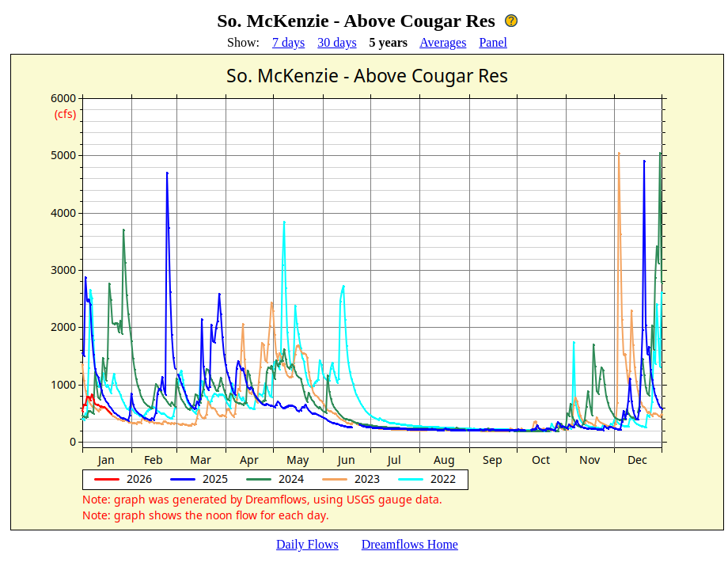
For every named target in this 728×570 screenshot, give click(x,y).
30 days (337, 42)
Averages (443, 42)
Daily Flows (307, 544)
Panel (493, 42)
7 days (288, 42)
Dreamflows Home (410, 544)
